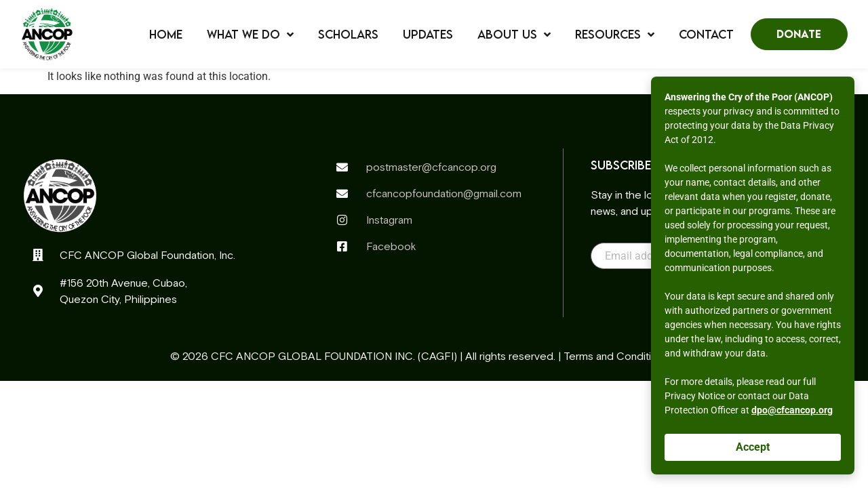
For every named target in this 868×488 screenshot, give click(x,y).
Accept (753, 447)
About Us (514, 35)
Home (166, 35)
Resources (615, 35)
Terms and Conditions (616, 356)
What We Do (250, 35)
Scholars (348, 35)
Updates (428, 35)
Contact (706, 35)
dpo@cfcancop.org (792, 410)
